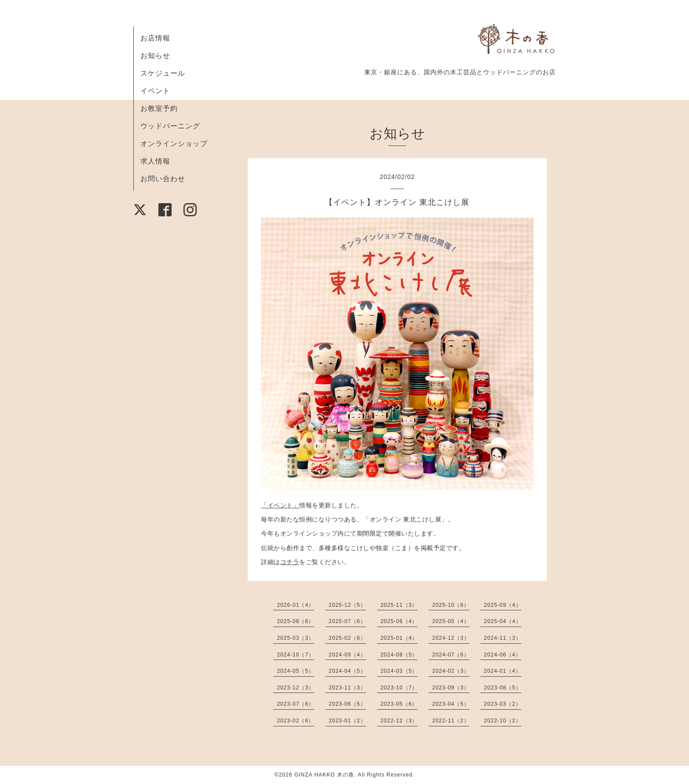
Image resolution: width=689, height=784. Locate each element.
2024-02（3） (451, 671)
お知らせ (155, 56)
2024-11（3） (503, 638)
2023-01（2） (347, 721)
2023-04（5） (451, 704)
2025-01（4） (399, 638)
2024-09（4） (347, 655)
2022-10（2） (503, 721)
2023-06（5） (347, 704)
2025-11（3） (399, 605)
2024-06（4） (503, 655)
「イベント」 (280, 505)
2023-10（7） (399, 688)
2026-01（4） (295, 605)
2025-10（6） (451, 605)
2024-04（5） (347, 671)
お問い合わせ (163, 179)
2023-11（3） (347, 688)
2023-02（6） (295, 721)
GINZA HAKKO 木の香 (324, 775)
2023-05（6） (399, 704)
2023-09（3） (451, 688)
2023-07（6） (295, 704)
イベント (155, 91)
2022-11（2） (451, 721)
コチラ (290, 562)
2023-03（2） (503, 704)
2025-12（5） (347, 605)
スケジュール (163, 73)
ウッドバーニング (170, 126)
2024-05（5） (295, 671)
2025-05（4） (451, 621)
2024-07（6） (451, 655)
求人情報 (155, 161)
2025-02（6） (347, 638)
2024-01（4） (503, 671)
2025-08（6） (295, 621)
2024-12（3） (451, 638)
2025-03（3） (295, 638)
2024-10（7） (295, 655)
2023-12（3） (295, 688)
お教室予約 (159, 108)
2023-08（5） (503, 688)
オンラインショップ (174, 144)
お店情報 (155, 38)
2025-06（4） (399, 621)
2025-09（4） (503, 605)
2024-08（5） (399, 655)
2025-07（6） (347, 621)
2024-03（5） (399, 671)
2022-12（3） (399, 721)
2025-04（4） (503, 621)
